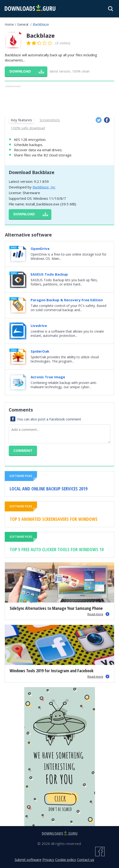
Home (9, 24)
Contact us (86, 860)
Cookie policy (66, 860)
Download (24, 214)
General (23, 24)
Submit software (28, 860)
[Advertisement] (59, 101)
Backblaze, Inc (44, 187)
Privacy (48, 860)
